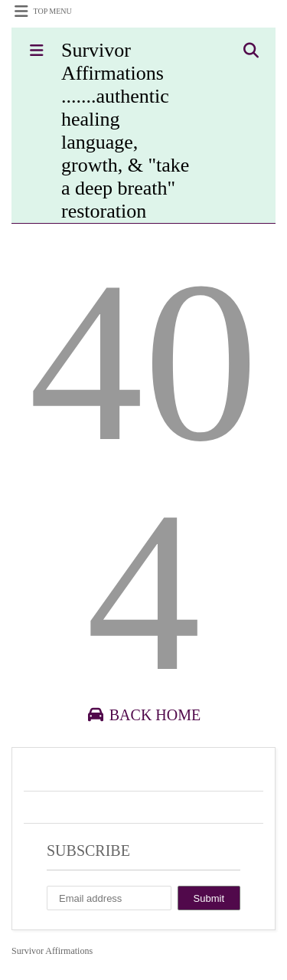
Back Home (143, 715)
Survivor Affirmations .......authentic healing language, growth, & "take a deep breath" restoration (125, 131)
